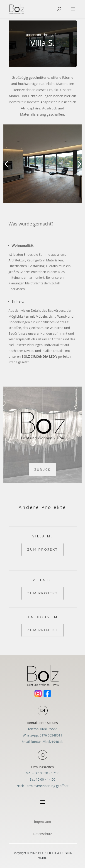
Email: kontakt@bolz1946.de (42, 742)
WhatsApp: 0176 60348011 (43, 735)
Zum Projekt (42, 549)
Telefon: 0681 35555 (43, 729)
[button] (6, 164)
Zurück (42, 469)
